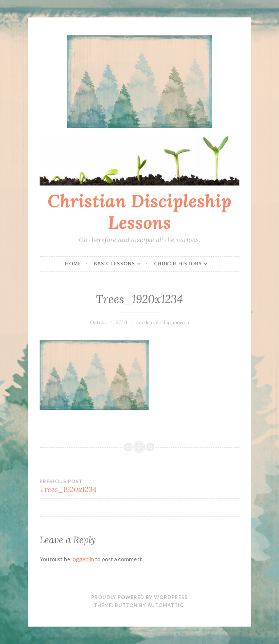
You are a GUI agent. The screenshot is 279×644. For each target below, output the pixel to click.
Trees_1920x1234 (90, 486)
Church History (178, 264)
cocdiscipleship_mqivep (163, 322)
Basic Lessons (114, 264)
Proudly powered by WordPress (139, 597)
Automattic (165, 605)
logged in (83, 559)
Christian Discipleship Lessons (139, 211)
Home (73, 264)
